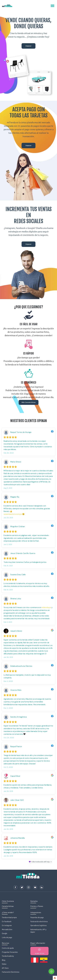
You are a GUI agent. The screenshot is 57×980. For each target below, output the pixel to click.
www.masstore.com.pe (13, 514)
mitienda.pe (46, 607)
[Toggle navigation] (52, 6)
